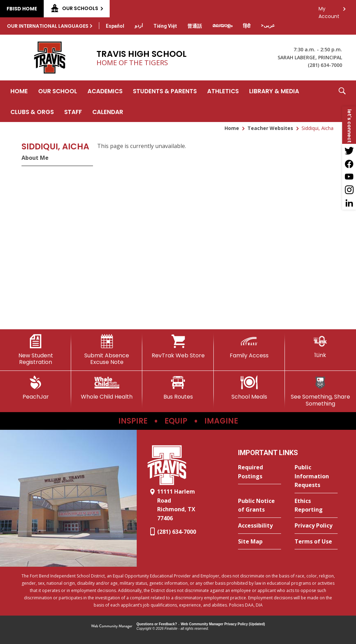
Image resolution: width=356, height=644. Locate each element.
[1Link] (320, 346)
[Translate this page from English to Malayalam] (222, 25)
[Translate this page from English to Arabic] (268, 25)
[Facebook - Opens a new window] (349, 164)
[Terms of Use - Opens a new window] (316, 542)
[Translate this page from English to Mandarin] (195, 26)
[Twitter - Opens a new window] (349, 150)
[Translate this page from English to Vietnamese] (165, 26)
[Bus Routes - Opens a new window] (178, 388)
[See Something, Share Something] (320, 391)
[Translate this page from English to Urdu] (139, 25)
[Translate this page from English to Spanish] (115, 26)
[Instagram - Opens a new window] (349, 190)
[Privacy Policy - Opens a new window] (316, 526)
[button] (342, 101)
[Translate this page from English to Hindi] (247, 26)
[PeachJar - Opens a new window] (36, 388)
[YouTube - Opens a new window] (349, 177)
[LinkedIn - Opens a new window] (349, 203)
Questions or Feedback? (157, 624)
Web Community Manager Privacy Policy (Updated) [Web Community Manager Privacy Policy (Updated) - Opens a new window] (223, 624)
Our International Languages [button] (48, 26)
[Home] (19, 91)
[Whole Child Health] (107, 388)
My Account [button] (329, 11)
